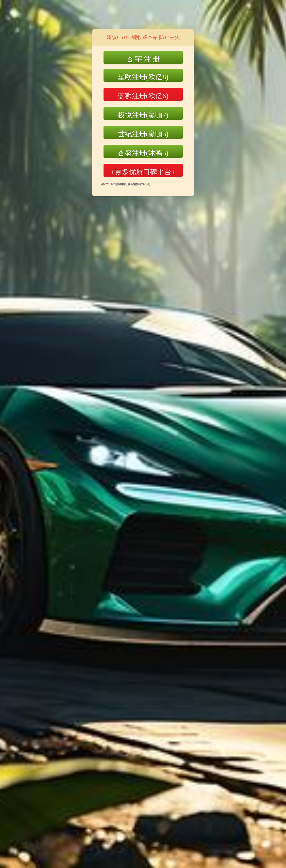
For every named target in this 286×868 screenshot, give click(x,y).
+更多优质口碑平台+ (143, 172)
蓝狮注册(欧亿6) (143, 96)
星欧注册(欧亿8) (143, 77)
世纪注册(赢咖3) (143, 134)
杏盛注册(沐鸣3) (143, 153)
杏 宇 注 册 (143, 59)
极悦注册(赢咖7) (143, 115)
